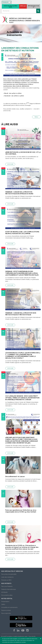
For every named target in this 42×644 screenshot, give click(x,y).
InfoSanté (4, 592)
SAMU (3, 604)
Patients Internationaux (9, 589)
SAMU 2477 (23, 6)
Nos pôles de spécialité (9, 574)
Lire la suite (10, 164)
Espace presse (6, 610)
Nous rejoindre (6, 613)
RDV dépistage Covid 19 (34, 6)
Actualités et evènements (9, 607)
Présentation (5, 602)
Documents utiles (7, 595)
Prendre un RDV (6, 580)
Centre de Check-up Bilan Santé (10, 6)
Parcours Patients (7, 586)
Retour (36, 117)
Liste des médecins (7, 577)
